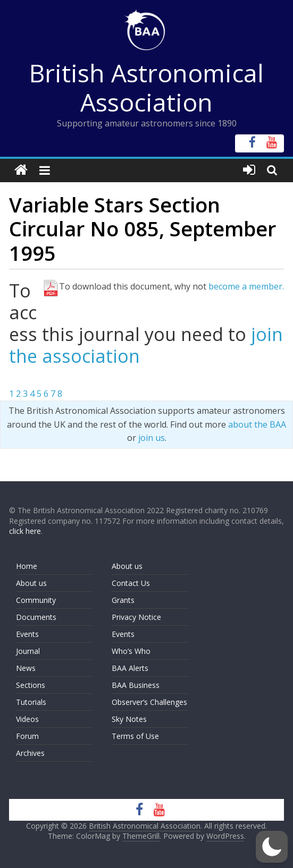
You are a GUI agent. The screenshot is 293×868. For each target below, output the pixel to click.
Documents (36, 617)
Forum (27, 736)
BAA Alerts (130, 668)
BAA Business (136, 685)
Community (36, 600)
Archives (30, 753)
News (26, 668)
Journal (28, 651)
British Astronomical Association (146, 87)
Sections (31, 685)
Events (27, 634)
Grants (123, 600)
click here (25, 531)
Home (27, 566)
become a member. (246, 286)
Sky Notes (129, 719)
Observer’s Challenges (149, 702)
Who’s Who (131, 651)
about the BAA (257, 424)
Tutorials (31, 702)
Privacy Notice (136, 617)
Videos (27, 719)
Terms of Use (135, 736)
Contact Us (131, 583)
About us (31, 583)
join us (152, 438)
